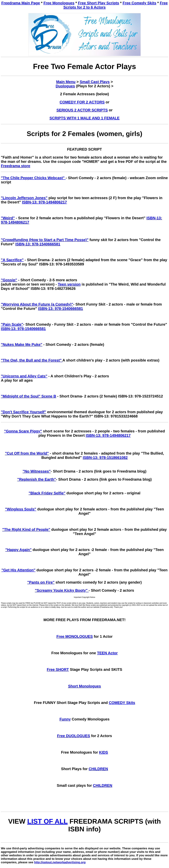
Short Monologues (84, 686)
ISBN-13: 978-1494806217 (44, 202)
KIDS (104, 752)
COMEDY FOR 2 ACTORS (82, 102)
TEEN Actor (107, 653)
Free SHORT (58, 669)
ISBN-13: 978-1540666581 (38, 244)
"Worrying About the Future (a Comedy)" (37, 304)
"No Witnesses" (37, 471)
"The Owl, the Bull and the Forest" (32, 360)
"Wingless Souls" (21, 509)
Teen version (69, 284)
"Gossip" (9, 280)
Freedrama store (16, 166)
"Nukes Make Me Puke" (22, 344)
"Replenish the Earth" (37, 479)
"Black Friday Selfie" (47, 493)
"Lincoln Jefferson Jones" (24, 198)
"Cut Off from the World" (27, 453)
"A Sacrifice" (12, 260)
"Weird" (8, 218)
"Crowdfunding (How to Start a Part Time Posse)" (45, 240)
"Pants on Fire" (41, 582)
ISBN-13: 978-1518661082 (105, 458)
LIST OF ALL (47, 821)
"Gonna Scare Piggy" (23, 431)
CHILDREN (98, 769)
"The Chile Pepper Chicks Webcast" (33, 178)
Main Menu (66, 82)
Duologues (65, 86)
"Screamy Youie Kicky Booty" (62, 590)
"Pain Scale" (12, 324)
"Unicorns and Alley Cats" (24, 376)
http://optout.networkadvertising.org (60, 862)
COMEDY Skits (122, 703)
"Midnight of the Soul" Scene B (29, 396)
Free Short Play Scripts (99, 3)
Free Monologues (59, 3)
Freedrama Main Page (21, 3)
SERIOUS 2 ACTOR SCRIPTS (82, 110)
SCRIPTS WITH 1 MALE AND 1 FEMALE (84, 118)
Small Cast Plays (95, 82)
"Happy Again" (18, 550)
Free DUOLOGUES (74, 736)
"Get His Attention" (18, 570)
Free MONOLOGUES (75, 636)
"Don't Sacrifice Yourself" (23, 412)
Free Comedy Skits (139, 3)
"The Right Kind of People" (26, 529)
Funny (65, 719)
